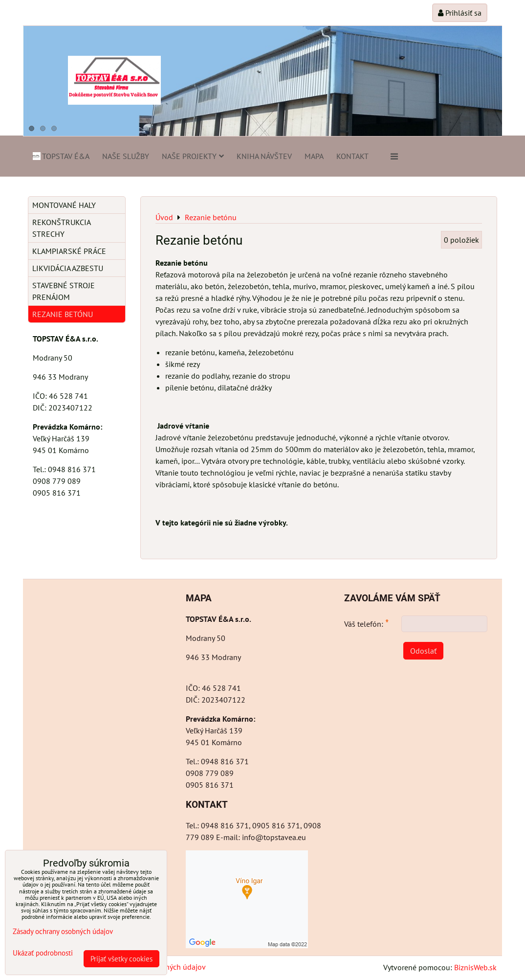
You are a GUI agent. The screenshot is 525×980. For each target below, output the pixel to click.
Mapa (314, 156)
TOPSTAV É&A (61, 156)
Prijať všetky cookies (121, 959)
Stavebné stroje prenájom (64, 291)
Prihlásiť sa (460, 13)
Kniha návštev (264, 156)
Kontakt (352, 156)
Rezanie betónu (63, 314)
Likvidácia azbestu (68, 268)
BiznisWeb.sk (475, 967)
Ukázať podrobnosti (43, 953)
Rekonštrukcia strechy (62, 228)
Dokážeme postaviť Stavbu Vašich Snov (113, 94)
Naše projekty (193, 156)
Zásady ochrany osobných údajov (63, 931)
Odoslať (423, 651)
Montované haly (64, 205)
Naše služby (126, 156)
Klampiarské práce (69, 251)
